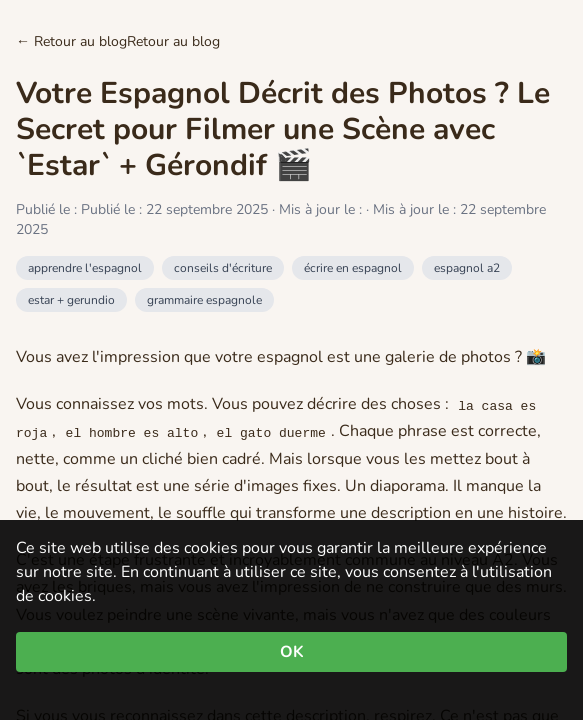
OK (292, 652)
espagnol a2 (467, 268)
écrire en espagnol (353, 268)
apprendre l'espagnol (85, 268)
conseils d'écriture (223, 268)
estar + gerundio (71, 300)
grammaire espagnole (204, 300)
